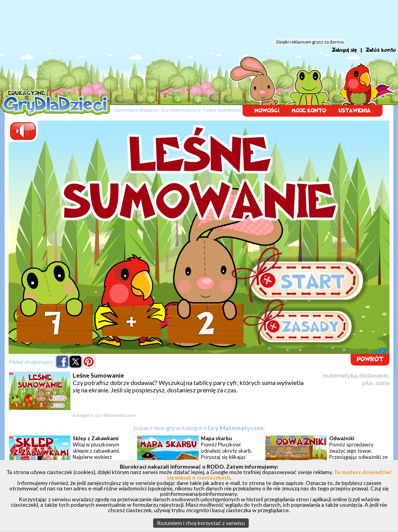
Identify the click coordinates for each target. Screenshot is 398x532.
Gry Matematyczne (181, 110)
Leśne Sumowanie (223, 110)
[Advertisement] (199, 19)
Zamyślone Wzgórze (136, 110)
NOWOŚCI (267, 111)
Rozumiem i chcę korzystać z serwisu (201, 523)
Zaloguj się (344, 50)
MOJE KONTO (309, 111)
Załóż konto (381, 50)
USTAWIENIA (355, 111)
